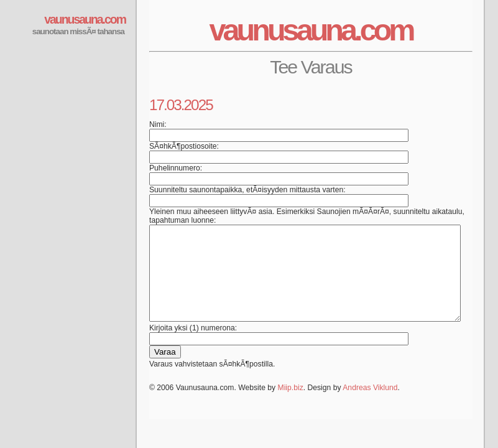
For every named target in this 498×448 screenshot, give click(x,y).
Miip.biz (291, 406)
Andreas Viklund (370, 406)
